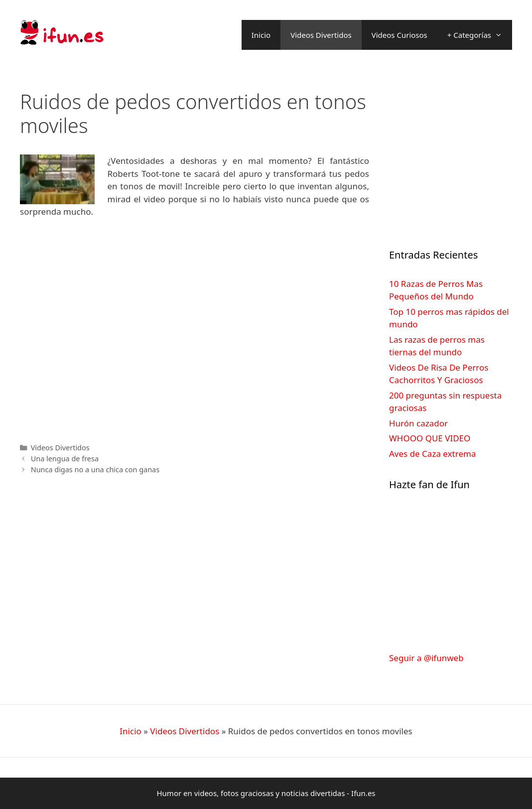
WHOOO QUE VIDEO (430, 438)
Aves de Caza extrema (432, 454)
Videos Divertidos (321, 35)
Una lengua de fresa (65, 459)
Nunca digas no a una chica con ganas (95, 470)
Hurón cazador (418, 423)
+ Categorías (480, 35)
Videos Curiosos (399, 35)
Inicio (261, 35)
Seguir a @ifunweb (426, 658)
